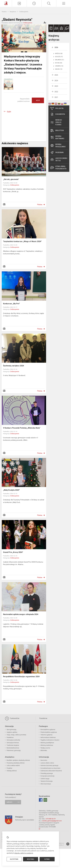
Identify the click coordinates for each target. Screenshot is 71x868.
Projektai (57, 108)
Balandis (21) (60, 60)
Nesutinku (31, 859)
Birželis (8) (59, 54)
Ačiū (38, 100)
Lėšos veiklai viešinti (13, 765)
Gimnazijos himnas (13, 743)
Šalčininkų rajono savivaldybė (25, 820)
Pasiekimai (57, 153)
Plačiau (40, 205)
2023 (56, 86)
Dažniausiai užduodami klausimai (51, 771)
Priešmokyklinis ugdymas (49, 732)
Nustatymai (14, 859)
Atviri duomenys (46, 784)
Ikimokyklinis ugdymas (48, 730)
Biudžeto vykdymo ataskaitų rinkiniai (18, 760)
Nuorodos (44, 760)
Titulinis (4, 12)
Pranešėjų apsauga (47, 773)
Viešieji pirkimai (12, 771)
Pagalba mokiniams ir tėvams (50, 740)
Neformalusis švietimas (48, 737)
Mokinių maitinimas (57, 137)
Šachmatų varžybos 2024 (14, 366)
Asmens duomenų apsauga (49, 765)
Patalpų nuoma (45, 748)
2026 (56, 47)
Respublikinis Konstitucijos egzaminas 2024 (21, 677)
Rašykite (9, 802)
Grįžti (9, 112)
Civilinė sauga (45, 779)
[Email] (45, 800)
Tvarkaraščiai (12, 718)
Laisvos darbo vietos (59, 159)
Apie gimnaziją (11, 730)
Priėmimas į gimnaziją (14, 750)
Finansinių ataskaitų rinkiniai (16, 763)
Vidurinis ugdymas (46, 735)
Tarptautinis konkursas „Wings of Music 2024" (22, 241)
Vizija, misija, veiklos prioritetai (16, 735)
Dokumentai (58, 114)
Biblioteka (57, 131)
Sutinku (47, 859)
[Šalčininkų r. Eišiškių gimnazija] (6, 3)
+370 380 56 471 (51, 819)
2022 (56, 92)
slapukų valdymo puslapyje (24, 853)
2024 (56, 81)
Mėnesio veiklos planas (56, 122)
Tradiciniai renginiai (13, 745)
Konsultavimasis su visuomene (50, 768)
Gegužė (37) (59, 57)
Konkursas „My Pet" (11, 304)
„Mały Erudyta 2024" (11, 490)
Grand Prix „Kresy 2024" (13, 552)
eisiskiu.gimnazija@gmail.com (52, 821)
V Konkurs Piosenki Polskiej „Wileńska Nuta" (22, 428)
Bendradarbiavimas (13, 748)
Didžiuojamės (24, 12)
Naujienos (13, 12)
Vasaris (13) (59, 66)
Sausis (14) (59, 69)
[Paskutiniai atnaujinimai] (34, 3)
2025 (56, 75)
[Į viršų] (68, 844)
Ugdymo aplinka (12, 732)
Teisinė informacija (47, 781)
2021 (56, 97)
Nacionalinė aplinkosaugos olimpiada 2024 (21, 614)
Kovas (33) (59, 63)
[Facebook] (41, 800)
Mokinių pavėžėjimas (58, 146)
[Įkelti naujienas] (19, 3)
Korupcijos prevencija (47, 776)
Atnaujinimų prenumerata (58, 168)
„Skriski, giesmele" (11, 179)
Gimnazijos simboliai (13, 740)
